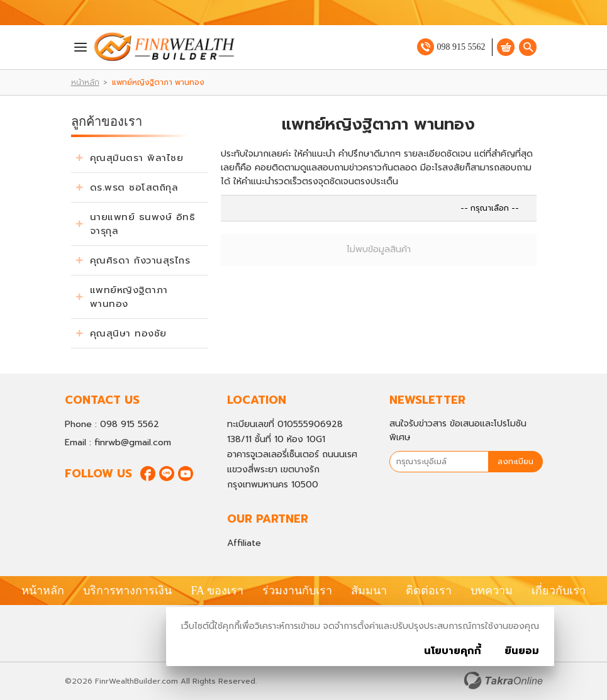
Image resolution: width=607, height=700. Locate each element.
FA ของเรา (217, 591)
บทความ (492, 591)
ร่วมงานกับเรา (297, 591)
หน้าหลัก (85, 82)
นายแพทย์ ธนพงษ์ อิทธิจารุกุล (143, 224)
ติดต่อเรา (429, 591)
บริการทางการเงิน (127, 591)
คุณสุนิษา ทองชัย (128, 333)
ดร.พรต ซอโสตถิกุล (134, 187)
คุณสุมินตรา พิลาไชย (137, 158)
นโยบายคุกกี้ (453, 651)
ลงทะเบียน (515, 461)
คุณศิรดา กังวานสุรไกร (140, 260)
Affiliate (244, 543)
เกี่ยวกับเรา (559, 591)
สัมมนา (369, 591)
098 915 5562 (461, 47)
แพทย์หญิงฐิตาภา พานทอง (129, 297)
